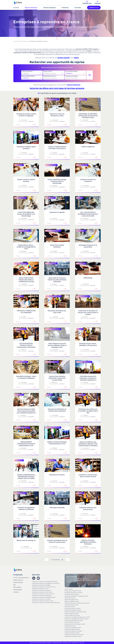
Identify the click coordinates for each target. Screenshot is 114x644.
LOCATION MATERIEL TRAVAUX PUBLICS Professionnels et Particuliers (26, 345)
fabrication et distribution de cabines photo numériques (57, 410)
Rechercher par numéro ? (72, 76)
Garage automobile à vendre (72, 605)
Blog (15, 585)
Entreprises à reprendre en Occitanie (41, 599)
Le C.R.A (16, 8)
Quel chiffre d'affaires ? (72, 71)
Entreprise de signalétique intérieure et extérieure (26, 508)
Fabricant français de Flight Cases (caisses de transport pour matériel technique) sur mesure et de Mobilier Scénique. (26, 413)
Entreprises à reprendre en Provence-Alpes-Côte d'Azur (46, 603)
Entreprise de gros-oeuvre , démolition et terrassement (88, 344)
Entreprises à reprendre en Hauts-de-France (43, 594)
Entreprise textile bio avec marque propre (88, 508)
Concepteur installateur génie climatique (26, 147)
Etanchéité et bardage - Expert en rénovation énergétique (26, 377)
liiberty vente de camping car (26, 540)
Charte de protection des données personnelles (41, 643)
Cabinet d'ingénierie (88, 147)
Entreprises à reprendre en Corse (40, 589)
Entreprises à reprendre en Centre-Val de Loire (44, 587)
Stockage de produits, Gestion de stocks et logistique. (26, 115)
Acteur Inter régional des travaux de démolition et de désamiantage (26, 214)
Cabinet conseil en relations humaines (26, 180)
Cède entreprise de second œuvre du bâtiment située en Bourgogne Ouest (57, 345)
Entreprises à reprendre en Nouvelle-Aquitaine (44, 597)
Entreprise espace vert (70, 626)
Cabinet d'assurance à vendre (72, 622)
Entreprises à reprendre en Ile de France (42, 592)
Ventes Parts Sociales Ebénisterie (57, 246)
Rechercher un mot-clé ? (50, 76)
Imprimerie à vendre (70, 607)
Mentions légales (18, 589)
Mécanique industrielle (57, 507)
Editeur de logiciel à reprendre (72, 615)
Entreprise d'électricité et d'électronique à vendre (77, 603)
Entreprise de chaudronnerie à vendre (74, 635)
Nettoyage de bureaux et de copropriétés (88, 246)
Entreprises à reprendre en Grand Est (42, 590)
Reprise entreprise (31, 8)
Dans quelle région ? (27, 71)
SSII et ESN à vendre (70, 598)
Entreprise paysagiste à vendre (72, 629)
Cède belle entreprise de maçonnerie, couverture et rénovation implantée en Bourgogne (88, 379)
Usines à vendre (69, 589)
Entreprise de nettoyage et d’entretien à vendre (76, 619)
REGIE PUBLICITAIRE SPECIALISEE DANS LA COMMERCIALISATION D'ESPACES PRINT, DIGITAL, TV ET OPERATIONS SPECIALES (26, 282)
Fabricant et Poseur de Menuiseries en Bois (57, 115)
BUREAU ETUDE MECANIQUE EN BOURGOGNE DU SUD (57, 443)
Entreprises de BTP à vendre (72, 594)
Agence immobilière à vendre (72, 601)
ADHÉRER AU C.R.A (94, 8)
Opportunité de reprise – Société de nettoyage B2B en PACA (26, 247)
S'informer (65, 8)
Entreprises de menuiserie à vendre (74, 593)
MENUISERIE (88, 278)
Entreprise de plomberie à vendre (73, 610)
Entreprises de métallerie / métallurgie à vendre (77, 596)
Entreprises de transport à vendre (73, 591)
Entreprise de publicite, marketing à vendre (75, 612)
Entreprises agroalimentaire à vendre (74, 621)
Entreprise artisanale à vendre (72, 633)
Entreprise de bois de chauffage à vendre (75, 624)
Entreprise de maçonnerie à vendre (73, 631)
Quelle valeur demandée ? (28, 76)
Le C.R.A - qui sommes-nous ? (21, 577)
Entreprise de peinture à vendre (73, 608)
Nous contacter (17, 587)
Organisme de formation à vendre (73, 636)
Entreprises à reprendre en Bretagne (41, 585)
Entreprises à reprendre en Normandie (42, 596)
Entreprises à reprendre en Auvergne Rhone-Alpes (45, 582)
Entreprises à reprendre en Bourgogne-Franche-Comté (46, 583)
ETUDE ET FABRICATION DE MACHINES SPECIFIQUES (57, 147)
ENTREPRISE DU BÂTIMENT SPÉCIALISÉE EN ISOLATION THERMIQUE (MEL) (88, 116)
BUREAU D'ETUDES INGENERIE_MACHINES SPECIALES (88, 542)
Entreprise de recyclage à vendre (73, 628)
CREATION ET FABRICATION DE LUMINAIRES (26, 312)
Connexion (16, 592)
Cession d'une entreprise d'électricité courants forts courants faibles (57, 378)
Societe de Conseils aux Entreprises (88, 180)
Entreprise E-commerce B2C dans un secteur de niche (88, 476)
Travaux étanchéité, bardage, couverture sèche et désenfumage (57, 181)
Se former (78, 8)
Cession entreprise (49, 8)
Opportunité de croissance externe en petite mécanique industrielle (57, 280)
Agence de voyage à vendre (72, 600)
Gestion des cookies (57, 643)
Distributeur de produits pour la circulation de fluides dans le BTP (88, 411)
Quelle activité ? (48, 71)
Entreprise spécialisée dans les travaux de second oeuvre (57, 541)
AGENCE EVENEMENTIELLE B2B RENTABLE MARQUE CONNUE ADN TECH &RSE (26, 476)
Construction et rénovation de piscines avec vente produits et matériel (88, 312)
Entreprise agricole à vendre (72, 614)
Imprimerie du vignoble (57, 212)
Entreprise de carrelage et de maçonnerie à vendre (77, 617)
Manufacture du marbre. (57, 475)
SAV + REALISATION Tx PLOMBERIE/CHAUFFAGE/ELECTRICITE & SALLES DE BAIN (91, 214)
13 (62, 560)
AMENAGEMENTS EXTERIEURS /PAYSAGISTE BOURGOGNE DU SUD (26, 444)
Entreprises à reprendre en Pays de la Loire (43, 601)
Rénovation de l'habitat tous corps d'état (57, 312)
